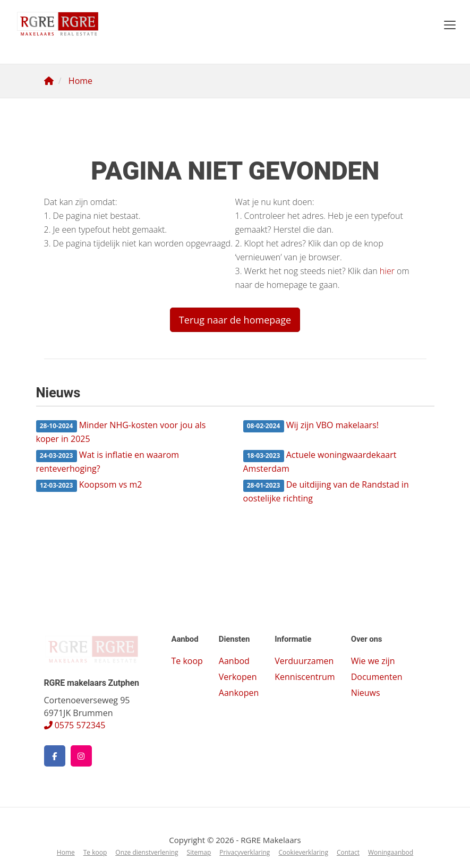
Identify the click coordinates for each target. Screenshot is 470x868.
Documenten (377, 677)
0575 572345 (75, 725)
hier (387, 271)
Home (66, 852)
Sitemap (199, 852)
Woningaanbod (391, 852)
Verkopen (238, 677)
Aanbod (234, 661)
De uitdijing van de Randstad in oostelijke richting (326, 491)
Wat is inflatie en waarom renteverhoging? (108, 462)
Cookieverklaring (303, 852)
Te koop (187, 661)
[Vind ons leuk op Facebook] (55, 756)
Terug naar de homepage (235, 320)
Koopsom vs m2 (89, 485)
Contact (348, 852)
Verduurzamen (304, 661)
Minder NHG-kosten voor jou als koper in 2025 (121, 432)
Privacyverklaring (245, 852)
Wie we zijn (373, 661)
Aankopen (239, 693)
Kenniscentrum (305, 677)
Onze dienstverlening (147, 852)
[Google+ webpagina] (81, 756)
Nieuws (366, 693)
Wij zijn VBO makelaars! (311, 426)
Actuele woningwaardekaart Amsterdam (320, 462)
